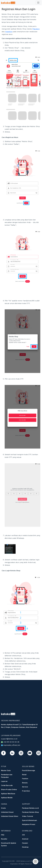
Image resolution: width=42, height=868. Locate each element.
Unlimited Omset (7, 812)
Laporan (4, 781)
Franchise (26, 791)
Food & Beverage (29, 770)
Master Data (6, 770)
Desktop (25, 847)
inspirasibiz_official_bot (11, 745)
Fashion (25, 779)
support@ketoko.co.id (9, 739)
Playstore (36, 29)
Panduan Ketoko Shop (30, 812)
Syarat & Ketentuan (30, 820)
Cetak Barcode (7, 785)
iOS (23, 835)
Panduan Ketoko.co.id (30, 808)
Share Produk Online (9, 789)
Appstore (9, 32)
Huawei (25, 843)
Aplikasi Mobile (7, 798)
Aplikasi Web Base (8, 794)
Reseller (4, 839)
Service (25, 787)
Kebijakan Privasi (29, 824)
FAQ (3, 835)
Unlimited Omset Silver (10, 816)
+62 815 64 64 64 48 (10, 742)
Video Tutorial (27, 816)
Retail (24, 775)
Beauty (25, 783)
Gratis (3, 808)
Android (25, 839)
